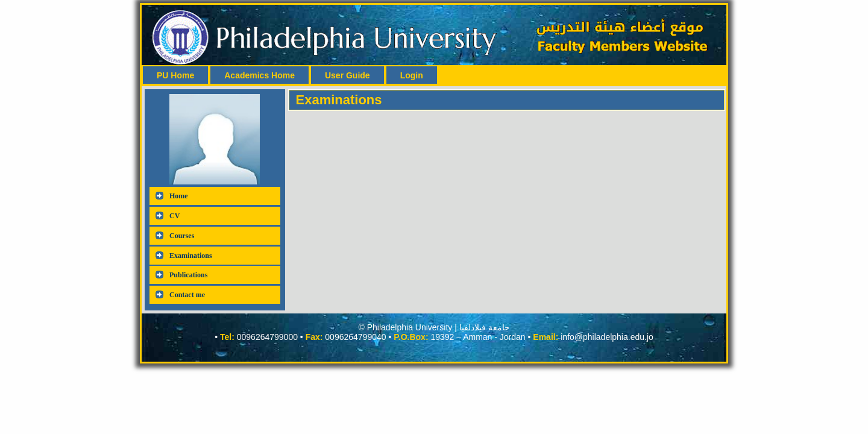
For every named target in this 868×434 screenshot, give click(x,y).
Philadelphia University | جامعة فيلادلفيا (439, 327)
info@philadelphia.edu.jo (607, 337)
